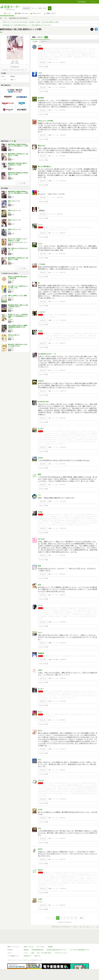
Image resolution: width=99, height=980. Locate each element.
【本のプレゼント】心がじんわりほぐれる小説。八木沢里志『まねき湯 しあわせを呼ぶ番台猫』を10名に (31, 22)
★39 (50, 643)
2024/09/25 (63, 135)
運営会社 (26, 941)
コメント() (54, 62)
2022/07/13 (63, 391)
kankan (41, 458)
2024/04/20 (62, 156)
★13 (50, 135)
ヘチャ (40, 73)
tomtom (41, 381)
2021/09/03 (62, 485)
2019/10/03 (63, 701)
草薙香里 (41, 653)
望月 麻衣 (10, 308)
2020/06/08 (63, 659)
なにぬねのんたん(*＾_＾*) (47, 354)
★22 (50, 447)
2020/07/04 (63, 643)
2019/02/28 (62, 859)
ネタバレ (44, 41)
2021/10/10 (62, 464)
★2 (50, 110)
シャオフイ (42, 312)
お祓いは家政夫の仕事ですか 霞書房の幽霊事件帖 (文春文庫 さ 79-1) (18, 326)
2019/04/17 (62, 839)
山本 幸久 (11, 298)
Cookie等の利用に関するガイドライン (57, 941)
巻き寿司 (41, 98)
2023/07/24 (62, 272)
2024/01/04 (60, 214)
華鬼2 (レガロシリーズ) (14, 211)
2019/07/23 (63, 749)
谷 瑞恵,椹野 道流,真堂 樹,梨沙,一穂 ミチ (18, 242)
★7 (50, 370)
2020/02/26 (63, 678)
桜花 (39, 474)
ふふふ (40, 243)
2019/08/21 (62, 720)
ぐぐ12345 (42, 264)
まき (39, 46)
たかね (40, 331)
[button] (50, 8)
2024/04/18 (63, 181)
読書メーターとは (29, 938)
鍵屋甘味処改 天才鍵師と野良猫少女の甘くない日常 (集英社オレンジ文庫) (18, 145)
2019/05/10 (62, 818)
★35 (50, 320)
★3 (50, 62)
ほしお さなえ (11, 280)
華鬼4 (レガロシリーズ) (14, 229)
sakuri (40, 670)
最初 (48, 918)
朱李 (39, 566)
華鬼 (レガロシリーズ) (14, 201)
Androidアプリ (28, 947)
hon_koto (41, 539)
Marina (40, 870)
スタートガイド (41, 938)
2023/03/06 (62, 301)
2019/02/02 (62, 905)
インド (40, 605)
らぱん (40, 899)
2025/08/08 (62, 87)
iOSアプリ (37, 947)
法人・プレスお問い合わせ (44, 944)
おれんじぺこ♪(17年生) (46, 121)
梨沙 (6, 18)
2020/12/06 (63, 528)
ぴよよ (40, 712)
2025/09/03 (62, 62)
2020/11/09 (62, 574)
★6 (50, 574)
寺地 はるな (11, 337)
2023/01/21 (62, 343)
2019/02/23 (63, 888)
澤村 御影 (10, 329)
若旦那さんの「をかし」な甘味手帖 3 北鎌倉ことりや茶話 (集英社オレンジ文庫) (18, 316)
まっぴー (41, 429)
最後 (81, 918)
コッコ (40, 225)
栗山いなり (42, 146)
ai (39, 191)
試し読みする (15, 67)
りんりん (41, 780)
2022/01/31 (63, 447)
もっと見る (22, 183)
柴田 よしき (11, 290)
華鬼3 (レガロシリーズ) (14, 220)
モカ (39, 760)
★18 (50, 659)
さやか (40, 810)
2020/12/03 (62, 555)
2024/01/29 (60, 197)
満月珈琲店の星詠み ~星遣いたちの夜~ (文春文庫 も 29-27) (18, 306)
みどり (40, 731)
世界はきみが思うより (14, 335)
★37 (50, 678)
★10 (50, 749)
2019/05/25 (63, 799)
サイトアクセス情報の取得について (80, 941)
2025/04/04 (62, 110)
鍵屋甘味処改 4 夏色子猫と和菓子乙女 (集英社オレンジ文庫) (18, 164)
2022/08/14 (62, 370)
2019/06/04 (62, 770)
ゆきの (40, 849)
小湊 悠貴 (10, 320)
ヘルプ (26, 944)
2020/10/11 (62, 595)
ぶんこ (40, 632)
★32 (50, 528)
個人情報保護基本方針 (38, 941)
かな (39, 828)
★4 (50, 418)
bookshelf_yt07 (43, 402)
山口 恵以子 (11, 348)
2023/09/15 (62, 233)
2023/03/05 (63, 320)
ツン (39, 495)
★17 (50, 391)
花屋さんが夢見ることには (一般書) (17, 296)
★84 (50, 501)
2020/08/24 (63, 622)
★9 (50, 859)
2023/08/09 (62, 254)
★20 (50, 799)
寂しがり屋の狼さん (45, 166)
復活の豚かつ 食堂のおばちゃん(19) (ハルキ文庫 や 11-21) (18, 345)
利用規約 (50, 938)
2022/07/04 (62, 418)
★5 (50, 156)
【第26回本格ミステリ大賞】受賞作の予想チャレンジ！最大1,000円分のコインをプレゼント (27, 25)
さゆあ (40, 512)
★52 (50, 622)
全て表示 (35, 41)
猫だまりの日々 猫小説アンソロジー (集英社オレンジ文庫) (18, 240)
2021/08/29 (63, 501)
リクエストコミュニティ (61, 944)
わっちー (41, 689)
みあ (39, 585)
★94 (50, 181)
